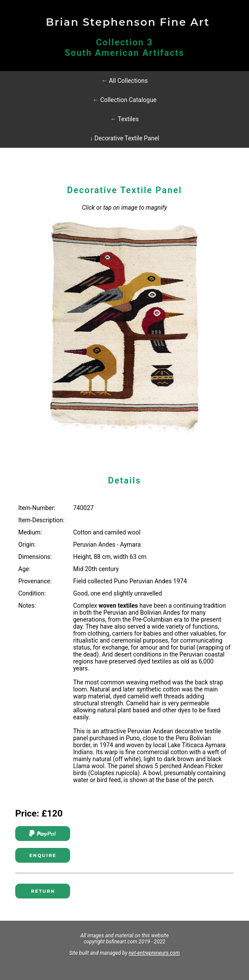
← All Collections (124, 81)
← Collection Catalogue (125, 100)
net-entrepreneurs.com (155, 953)
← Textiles (124, 119)
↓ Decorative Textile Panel (124, 138)
